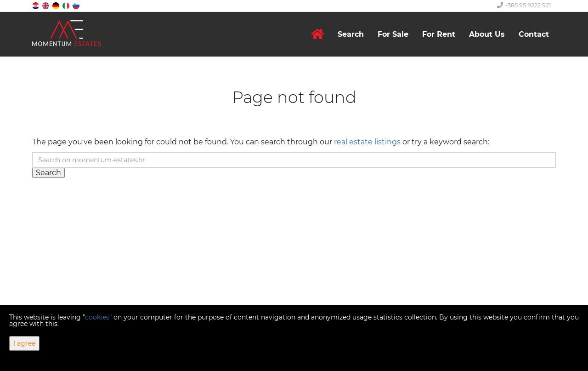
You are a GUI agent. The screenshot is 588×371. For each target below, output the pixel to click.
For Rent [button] (439, 34)
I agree (24, 343)
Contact (534, 34)
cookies (97, 317)
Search (351, 34)
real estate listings (367, 142)
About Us (487, 34)
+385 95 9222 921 (524, 5)
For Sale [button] (393, 34)
